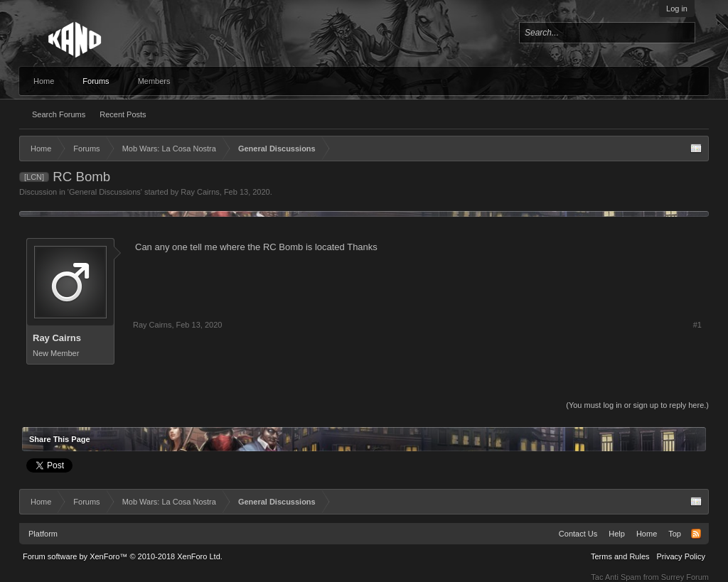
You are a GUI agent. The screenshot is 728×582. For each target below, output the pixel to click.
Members (154, 81)
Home (44, 81)
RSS (696, 534)
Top (675, 534)
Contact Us (578, 534)
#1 (697, 325)
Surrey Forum (685, 577)
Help (617, 534)
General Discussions (105, 192)
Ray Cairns (200, 192)
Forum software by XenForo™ (123, 556)
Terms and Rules (620, 556)
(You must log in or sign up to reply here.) (637, 405)
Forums (96, 81)
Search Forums (59, 114)
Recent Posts (123, 114)
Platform (43, 534)
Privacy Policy (681, 556)
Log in (677, 9)
